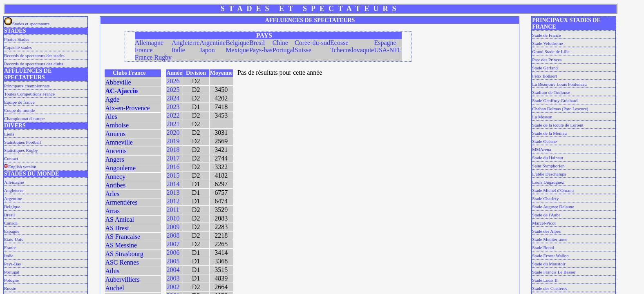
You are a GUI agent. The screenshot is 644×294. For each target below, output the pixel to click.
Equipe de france (19, 102)
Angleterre (14, 190)
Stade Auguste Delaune (553, 207)
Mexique (237, 50)
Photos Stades (17, 39)
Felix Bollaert (544, 76)
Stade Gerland (545, 68)
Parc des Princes (547, 60)
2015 (173, 175)
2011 (173, 210)
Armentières (121, 202)
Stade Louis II (545, 280)
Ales (111, 117)
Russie (10, 288)
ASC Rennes (122, 262)
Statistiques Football (22, 142)
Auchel (114, 288)
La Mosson (542, 117)
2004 (173, 270)
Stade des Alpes (546, 231)
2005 (173, 261)
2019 (173, 141)
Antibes (115, 185)
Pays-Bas (12, 264)
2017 (173, 158)
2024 (173, 98)
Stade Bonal (543, 247)
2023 (173, 107)
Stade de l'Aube (546, 215)
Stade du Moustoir (549, 264)
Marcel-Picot (544, 223)
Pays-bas (261, 50)
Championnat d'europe (24, 118)
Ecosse (339, 43)
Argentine (13, 198)
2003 (173, 278)
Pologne (11, 280)
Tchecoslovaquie (352, 50)
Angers (114, 159)
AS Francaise (123, 237)
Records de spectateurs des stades (34, 56)
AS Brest (117, 228)
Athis (112, 271)
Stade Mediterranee (550, 239)
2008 (173, 235)
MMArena (541, 149)
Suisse (303, 50)
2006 (173, 253)
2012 (173, 201)
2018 (173, 150)
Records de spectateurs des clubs (34, 64)
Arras (112, 211)
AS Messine (121, 245)
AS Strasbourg (124, 254)
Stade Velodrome (547, 43)
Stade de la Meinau (549, 133)
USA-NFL (388, 50)
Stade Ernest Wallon (550, 256)
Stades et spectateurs (27, 24)
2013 (173, 193)
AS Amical (120, 219)
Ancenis (116, 151)
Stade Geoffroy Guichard (555, 100)
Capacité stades (18, 47)
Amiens (115, 134)
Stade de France (546, 35)
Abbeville (118, 82)
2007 (173, 244)
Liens (9, 134)
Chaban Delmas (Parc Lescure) (560, 109)
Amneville (119, 142)
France (10, 247)
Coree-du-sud (312, 43)
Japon (207, 50)
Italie (9, 256)
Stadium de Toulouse (551, 92)
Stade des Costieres (550, 288)
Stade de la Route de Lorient (558, 125)
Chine (280, 43)
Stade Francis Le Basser (554, 272)
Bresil (9, 215)
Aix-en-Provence (127, 108)
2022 (173, 115)
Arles (112, 194)
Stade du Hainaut (548, 158)
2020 (173, 133)
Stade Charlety (545, 198)
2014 (173, 184)
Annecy (115, 177)
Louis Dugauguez (548, 182)
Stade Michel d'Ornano (553, 190)
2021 (173, 124)
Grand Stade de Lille (551, 51)
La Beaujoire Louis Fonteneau (559, 84)
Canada (11, 223)
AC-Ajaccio (121, 91)
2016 (173, 167)
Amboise (117, 125)
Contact (11, 158)
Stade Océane (544, 141)
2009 (173, 227)
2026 (173, 81)
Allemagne (14, 182)
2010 (173, 218)
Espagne (12, 231)
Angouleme (120, 168)
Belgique (12, 207)
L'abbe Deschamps (549, 174)
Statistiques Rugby (21, 150)
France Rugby (153, 57)
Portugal (12, 272)
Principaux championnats (27, 86)
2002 (173, 287)
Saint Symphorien (548, 166)
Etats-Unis (13, 239)
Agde (112, 99)
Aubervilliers (122, 280)
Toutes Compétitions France (29, 94)
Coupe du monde (19, 110)
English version (20, 167)
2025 (173, 90)
